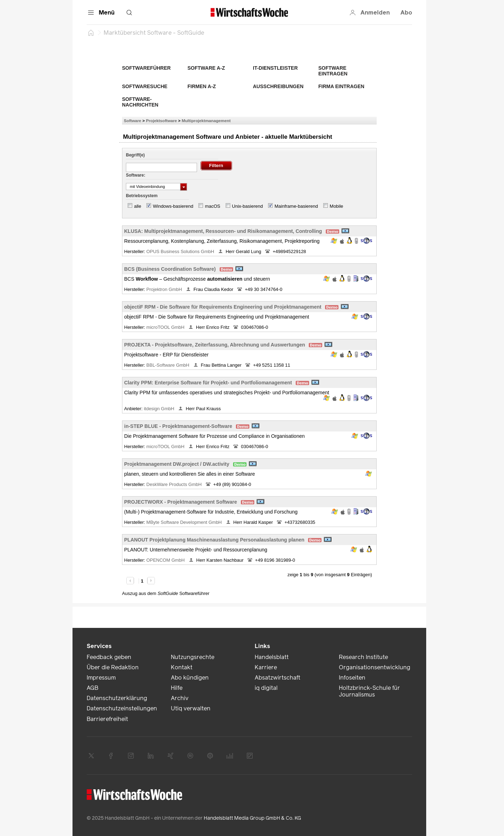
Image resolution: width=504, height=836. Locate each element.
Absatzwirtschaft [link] (277, 678)
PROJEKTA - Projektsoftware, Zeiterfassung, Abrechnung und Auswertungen (215, 345)
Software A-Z (206, 68)
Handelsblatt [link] (272, 657)
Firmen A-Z (202, 86)
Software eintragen (333, 71)
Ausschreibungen (278, 86)
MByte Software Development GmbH (185, 522)
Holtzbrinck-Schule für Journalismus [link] (369, 691)
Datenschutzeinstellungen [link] (122, 708)
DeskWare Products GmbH (175, 484)
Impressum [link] (101, 678)
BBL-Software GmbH (169, 365)
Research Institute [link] (363, 657)
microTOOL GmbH (166, 327)
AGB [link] (92, 688)
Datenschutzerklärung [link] (117, 698)
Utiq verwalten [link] (191, 708)
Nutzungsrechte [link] (193, 657)
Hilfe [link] (177, 688)
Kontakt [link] (182, 667)
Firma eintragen (341, 86)
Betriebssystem (142, 196)
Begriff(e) (135, 155)
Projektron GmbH (165, 289)
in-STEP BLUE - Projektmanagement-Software (178, 426)
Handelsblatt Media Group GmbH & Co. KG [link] (252, 818)
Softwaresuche (145, 86)
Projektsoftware (162, 121)
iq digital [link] (266, 688)
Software (132, 121)
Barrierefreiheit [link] (107, 719)
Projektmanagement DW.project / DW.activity (177, 464)
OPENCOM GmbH (166, 560)
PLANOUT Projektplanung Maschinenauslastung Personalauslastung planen (214, 540)
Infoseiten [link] (352, 678)
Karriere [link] (266, 667)
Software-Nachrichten (140, 102)
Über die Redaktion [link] (113, 667)
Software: (136, 175)
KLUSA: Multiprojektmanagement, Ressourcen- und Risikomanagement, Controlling (223, 231)
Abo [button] (406, 13)
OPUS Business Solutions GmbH (181, 251)
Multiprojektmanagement (206, 121)
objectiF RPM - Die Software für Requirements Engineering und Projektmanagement (223, 307)
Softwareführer (146, 68)
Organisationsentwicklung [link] (375, 667)
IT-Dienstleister (275, 68)
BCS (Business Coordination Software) (170, 269)
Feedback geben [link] (109, 657)
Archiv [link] (180, 698)
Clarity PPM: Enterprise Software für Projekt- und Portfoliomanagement (208, 383)
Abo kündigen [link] (190, 678)
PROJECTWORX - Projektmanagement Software (181, 502)
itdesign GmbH (160, 409)
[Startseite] (91, 33)
